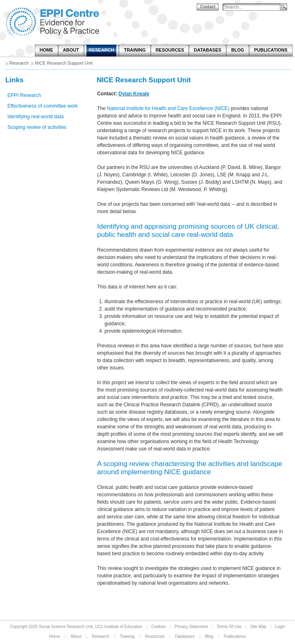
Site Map (258, 627)
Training (127, 636)
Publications (235, 636)
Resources (155, 636)
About (76, 636)
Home (55, 636)
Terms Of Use (229, 627)
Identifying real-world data (35, 117)
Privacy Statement (191, 627)
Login (280, 627)
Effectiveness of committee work (43, 106)
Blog (209, 636)
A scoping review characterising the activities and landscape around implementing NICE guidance (190, 468)
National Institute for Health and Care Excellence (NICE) (168, 108)
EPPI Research (24, 95)
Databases (185, 636)
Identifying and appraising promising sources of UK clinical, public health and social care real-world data (188, 231)
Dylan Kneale (134, 94)
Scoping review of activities (37, 127)
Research (101, 636)
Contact (208, 7)
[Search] (253, 7)
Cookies (159, 627)
